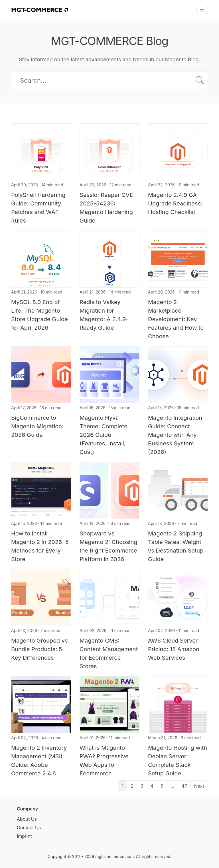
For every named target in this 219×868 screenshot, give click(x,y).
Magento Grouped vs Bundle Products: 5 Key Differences (39, 649)
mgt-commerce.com (114, 856)
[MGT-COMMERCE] (40, 9)
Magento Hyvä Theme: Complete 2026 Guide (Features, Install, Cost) (104, 435)
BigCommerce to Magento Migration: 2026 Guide (37, 426)
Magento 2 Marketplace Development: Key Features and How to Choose (176, 319)
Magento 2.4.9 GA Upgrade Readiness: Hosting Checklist (175, 203)
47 (184, 786)
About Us (27, 819)
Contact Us (29, 828)
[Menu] (202, 10)
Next (199, 786)
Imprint (24, 836)
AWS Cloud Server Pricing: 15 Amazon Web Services (174, 649)
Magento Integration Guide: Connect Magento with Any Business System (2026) (175, 435)
